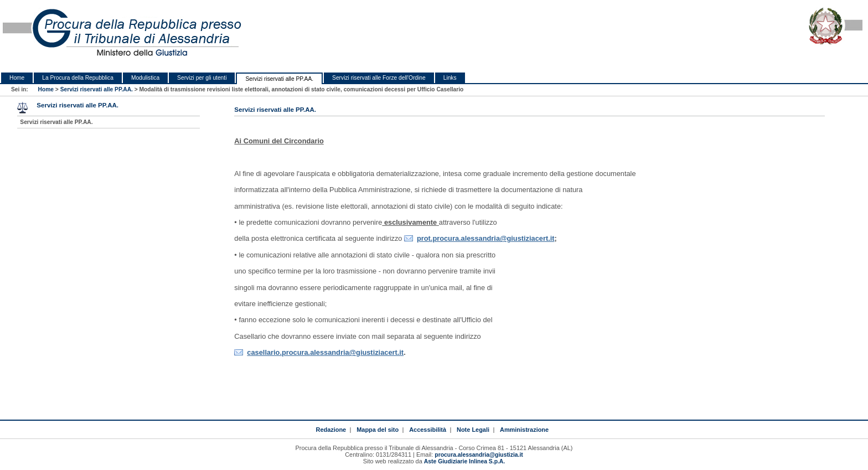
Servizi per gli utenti (202, 78)
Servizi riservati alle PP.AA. (279, 79)
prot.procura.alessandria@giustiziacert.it (486, 238)
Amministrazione (524, 430)
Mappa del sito (378, 430)
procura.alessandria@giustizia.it (479, 455)
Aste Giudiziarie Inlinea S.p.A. (464, 461)
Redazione (331, 430)
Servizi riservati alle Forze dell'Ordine (379, 78)
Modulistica (145, 78)
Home (17, 78)
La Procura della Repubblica (78, 78)
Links (450, 78)
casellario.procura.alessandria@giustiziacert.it (325, 352)
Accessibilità (428, 430)
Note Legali (473, 430)
